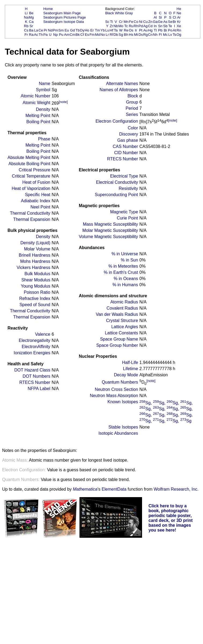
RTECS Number (35, 382)
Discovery (129, 134)
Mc (165, 35)
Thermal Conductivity (30, 213)
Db (116, 35)
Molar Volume (37, 249)
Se (170, 22)
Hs (131, 35)
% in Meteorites (123, 266)
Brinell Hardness (35, 255)
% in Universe (125, 254)
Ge (160, 22)
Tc (126, 26)
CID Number (126, 153)
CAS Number (125, 146)
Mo (121, 26)
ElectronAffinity (36, 347)
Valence (43, 334)
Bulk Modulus (37, 274)
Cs (26, 30)
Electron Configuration (117, 121)
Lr (107, 35)
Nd (50, 30)
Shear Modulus (36, 280)
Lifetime (130, 369)
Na (26, 17)
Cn (150, 35)
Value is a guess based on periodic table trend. (69, 470)
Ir (136, 30)
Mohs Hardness (35, 261)
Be (31, 13)
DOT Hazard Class (32, 370)
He (179, 9)
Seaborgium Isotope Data (64, 22)
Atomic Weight (36, 103)
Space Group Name (119, 339)
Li (26, 13)
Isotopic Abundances (118, 433)
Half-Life (130, 362)
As (165, 22)
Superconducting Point (116, 195)
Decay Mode (126, 375)
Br (174, 22)
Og (179, 35)
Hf (111, 30)
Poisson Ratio (37, 292)
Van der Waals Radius (117, 314)
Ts (174, 35)
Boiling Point (38, 122)
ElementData (114, 489)
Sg (121, 35)
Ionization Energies (32, 353)
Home (48, 9)
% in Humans (125, 285)
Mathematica (85, 489)
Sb (165, 26)
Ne (179, 13)
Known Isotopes (123, 402)
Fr (26, 35)
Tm (97, 30)
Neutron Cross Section (116, 389)
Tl (155, 30)
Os (131, 30)
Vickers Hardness (33, 268)
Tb (78, 30)
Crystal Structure (122, 321)
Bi (165, 30)
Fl (160, 35)
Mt (136, 35)
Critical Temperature (31, 176)
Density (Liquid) (35, 243)
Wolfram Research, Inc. (176, 489)
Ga (155, 22)
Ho (87, 30)
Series (132, 114)
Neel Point (40, 207)
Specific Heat (38, 195)
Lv (170, 35)
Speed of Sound (35, 305)
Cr (121, 22)
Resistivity (128, 188)
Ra (31, 35)
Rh (136, 26)
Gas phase (128, 140)
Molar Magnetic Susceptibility (110, 230)
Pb (160, 30)
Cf (82, 35)
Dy (82, 30)
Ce (41, 30)
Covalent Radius (122, 308)
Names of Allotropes (119, 90)
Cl (174, 17)
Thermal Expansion (32, 219)
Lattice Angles (125, 327)
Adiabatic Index (36, 201)
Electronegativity (35, 340)
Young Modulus (35, 286)
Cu (145, 22)
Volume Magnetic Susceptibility (108, 237)
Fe (131, 22)
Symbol (43, 90)
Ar (179, 17)
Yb (103, 30)
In (155, 26)
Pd (141, 26)
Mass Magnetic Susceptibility (110, 224)
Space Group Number (117, 345)
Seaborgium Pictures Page (65, 17)
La (36, 30)
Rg (145, 35)
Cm (73, 35)
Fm (92, 35)
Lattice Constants (121, 333)
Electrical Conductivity (117, 182)
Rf (111, 35)
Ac (36, 35)
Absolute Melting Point (29, 158)
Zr (112, 26)
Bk (78, 35)
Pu (61, 35)
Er (92, 30)
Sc (107, 22)
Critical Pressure (35, 170)
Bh (126, 35)
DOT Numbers (36, 376)
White (119, 13)
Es (87, 35)
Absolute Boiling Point (30, 164)
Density (43, 109)
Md (98, 35)
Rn (179, 30)
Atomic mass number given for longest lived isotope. (65, 460)
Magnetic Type (124, 212)
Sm (61, 30)
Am (67, 35)
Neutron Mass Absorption (114, 396)
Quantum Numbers (120, 382)
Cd (150, 26)
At (174, 30)
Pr (46, 30)
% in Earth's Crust (121, 272)
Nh (155, 35)
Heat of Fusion (36, 182)
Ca (31, 22)
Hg (150, 30)
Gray (129, 13)
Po (170, 30)
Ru (131, 26)
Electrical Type (124, 176)
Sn (160, 26)
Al (155, 17)
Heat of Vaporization (31, 188)
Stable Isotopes (123, 427)
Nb (116, 26)
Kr (179, 22)
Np (55, 35)
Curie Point (127, 218)
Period (132, 108)
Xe (179, 26)
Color (133, 128)
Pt (141, 30)
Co (136, 22)
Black (110, 13)
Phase (44, 139)
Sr (31, 26)
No (103, 35)
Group (132, 102)
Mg (31, 17)
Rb (26, 26)
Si (160, 17)
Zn (150, 22)
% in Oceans (126, 279)
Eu (67, 30)
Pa (45, 35)
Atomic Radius (124, 302)
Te (170, 26)
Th (41, 35)
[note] (63, 102)
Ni (141, 22)
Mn (126, 22)
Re (126, 30)
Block (133, 96)
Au (145, 30)
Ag (145, 26)
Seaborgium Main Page (62, 13)
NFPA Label (39, 389)
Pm (56, 30)
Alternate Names (122, 84)
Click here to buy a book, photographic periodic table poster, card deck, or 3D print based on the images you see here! (171, 518)
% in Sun (129, 260)
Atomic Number (35, 96)
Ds (141, 35)
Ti (112, 22)
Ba (31, 30)
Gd (73, 30)
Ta (116, 30)
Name (45, 84)
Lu (107, 30)
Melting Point (38, 116)
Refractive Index (35, 298)
